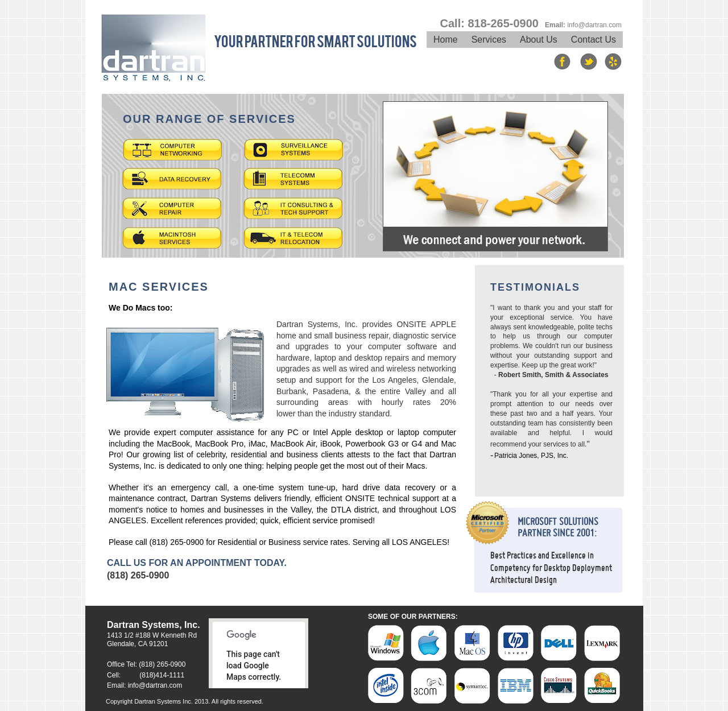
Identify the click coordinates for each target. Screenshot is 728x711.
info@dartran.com (155, 685)
